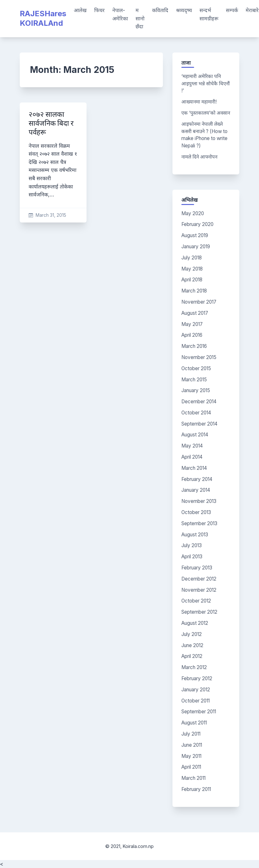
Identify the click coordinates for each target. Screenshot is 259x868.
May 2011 (191, 756)
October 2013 (196, 512)
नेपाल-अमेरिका (120, 14)
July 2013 (192, 545)
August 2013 (195, 535)
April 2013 (192, 557)
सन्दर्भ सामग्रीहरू (209, 14)
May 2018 (192, 269)
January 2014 (196, 490)
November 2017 (199, 302)
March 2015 (194, 380)
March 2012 (194, 667)
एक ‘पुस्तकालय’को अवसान (206, 113)
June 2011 (192, 745)
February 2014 (197, 479)
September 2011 (199, 712)
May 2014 (192, 446)
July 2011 (191, 734)
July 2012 (192, 634)
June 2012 (192, 645)
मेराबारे (252, 10)
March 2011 (193, 778)
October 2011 (196, 701)
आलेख (80, 10)
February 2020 (197, 224)
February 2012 (197, 678)
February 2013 (197, 568)
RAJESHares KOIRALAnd (43, 18)
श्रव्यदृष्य (184, 10)
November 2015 (199, 357)
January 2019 (196, 247)
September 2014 (199, 424)
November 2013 (199, 501)
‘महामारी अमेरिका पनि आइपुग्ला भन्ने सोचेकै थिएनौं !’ (206, 84)
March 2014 (194, 468)
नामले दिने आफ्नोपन (199, 157)
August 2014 (195, 435)
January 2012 (196, 690)
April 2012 (192, 656)
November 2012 (199, 590)
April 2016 (192, 335)
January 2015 (196, 390)
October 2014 (196, 413)
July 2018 (192, 258)
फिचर (99, 10)
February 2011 (196, 789)
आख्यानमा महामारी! (199, 102)
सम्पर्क (232, 10)
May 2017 (192, 324)
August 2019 (195, 235)
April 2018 (192, 280)
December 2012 (199, 579)
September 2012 (199, 612)
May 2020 (193, 213)
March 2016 (194, 346)
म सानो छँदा (140, 18)
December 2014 (199, 402)
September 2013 (199, 523)
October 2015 (196, 368)
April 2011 (191, 767)
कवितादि (160, 10)
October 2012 (196, 601)
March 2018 (194, 291)
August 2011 (194, 723)
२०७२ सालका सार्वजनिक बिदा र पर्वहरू (51, 123)
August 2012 (195, 623)
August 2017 (195, 313)
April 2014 (192, 457)
